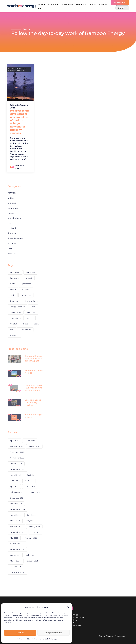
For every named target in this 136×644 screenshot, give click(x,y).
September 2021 (17, 549)
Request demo (120, 3)
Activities (12, 193)
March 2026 (30, 441)
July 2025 (31, 475)
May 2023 (30, 521)
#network (14, 278)
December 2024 (17, 498)
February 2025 (16, 492)
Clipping (12, 203)
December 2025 (17, 452)
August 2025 (15, 475)
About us (42, 6)
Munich (30, 318)
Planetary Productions (116, 636)
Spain (36, 324)
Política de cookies (23, 639)
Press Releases (15, 238)
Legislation (13, 228)
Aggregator (26, 284)
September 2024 (17, 509)
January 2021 (15, 567)
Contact (104, 5)
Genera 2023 (16, 312)
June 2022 (35, 532)
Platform (12, 233)
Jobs (10, 223)
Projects (21, 71)
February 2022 (31, 538)
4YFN (12, 284)
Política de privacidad (40, 639)
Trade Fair (14, 335)
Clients (11, 198)
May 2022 (14, 538)
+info (24, 159)
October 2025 (16, 464)
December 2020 (17, 572)
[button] (68, 607)
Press (26, 324)
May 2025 (29, 481)
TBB (12, 330)
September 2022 (17, 532)
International (16, 318)
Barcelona (26, 289)
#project (28, 278)
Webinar (12, 254)
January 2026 (34, 446)
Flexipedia (67, 5)
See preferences (54, 633)
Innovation (31, 312)
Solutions (53, 5)
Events (11, 213)
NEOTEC (14, 324)
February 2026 (16, 446)
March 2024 (15, 521)
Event (33, 307)
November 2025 (17, 458)
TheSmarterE (25, 330)
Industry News (15, 69)
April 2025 (14, 486)
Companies (26, 295)
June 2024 (31, 515)
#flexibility (30, 272)
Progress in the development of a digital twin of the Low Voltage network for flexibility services (20, 122)
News (93, 5)
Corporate (13, 208)
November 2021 (17, 544)
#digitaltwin (15, 272)
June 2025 (14, 481)
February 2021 (32, 561)
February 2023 (16, 526)
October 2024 (16, 504)
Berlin (13, 295)
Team (10, 248)
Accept (20, 633)
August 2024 (15, 515)
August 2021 (15, 555)
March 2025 (30, 486)
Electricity (14, 301)
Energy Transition (17, 307)
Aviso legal (53, 639)
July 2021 (30, 555)
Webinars (81, 5)
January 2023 (34, 526)
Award (13, 289)
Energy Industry (31, 301)
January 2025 (34, 492)
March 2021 (15, 561)
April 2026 (14, 441)
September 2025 (17, 469)
